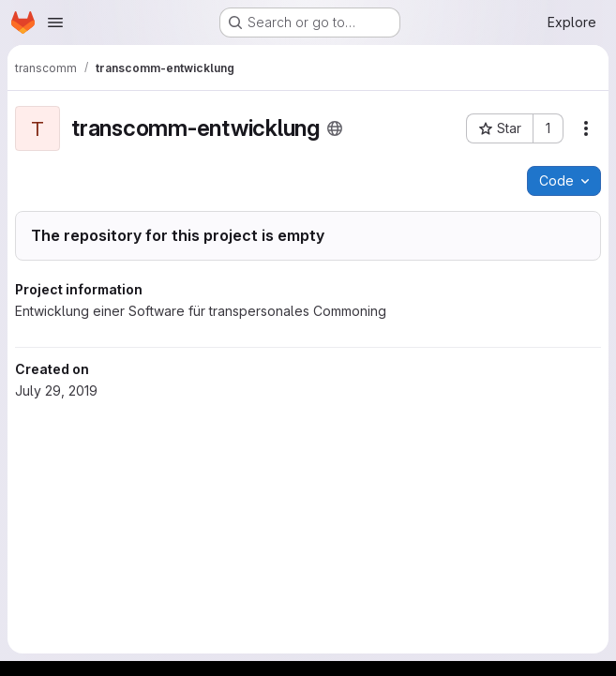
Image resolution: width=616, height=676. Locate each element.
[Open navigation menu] (55, 23)
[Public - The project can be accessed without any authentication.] (335, 128)
